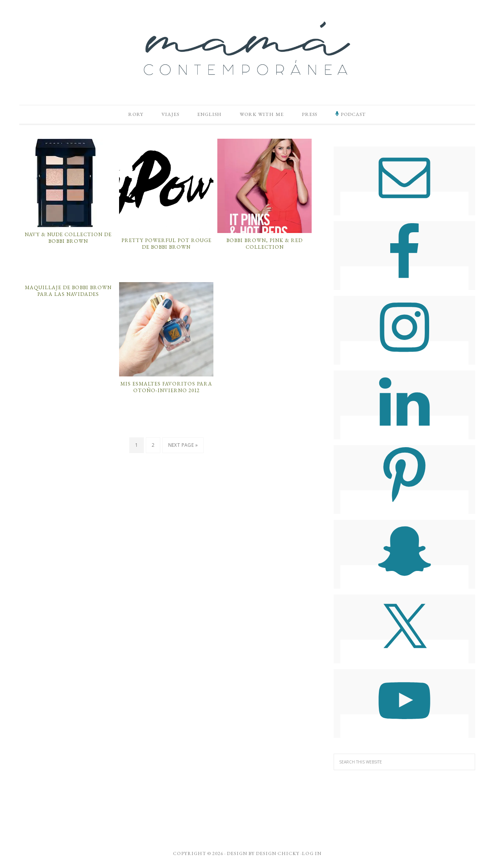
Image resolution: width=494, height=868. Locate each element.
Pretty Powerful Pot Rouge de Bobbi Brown (166, 245)
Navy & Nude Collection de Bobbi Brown (68, 240)
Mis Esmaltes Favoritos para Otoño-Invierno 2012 (166, 389)
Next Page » (183, 447)
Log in (312, 855)
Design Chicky (278, 855)
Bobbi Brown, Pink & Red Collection (264, 245)
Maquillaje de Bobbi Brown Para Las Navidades (68, 293)
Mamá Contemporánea (247, 48)
